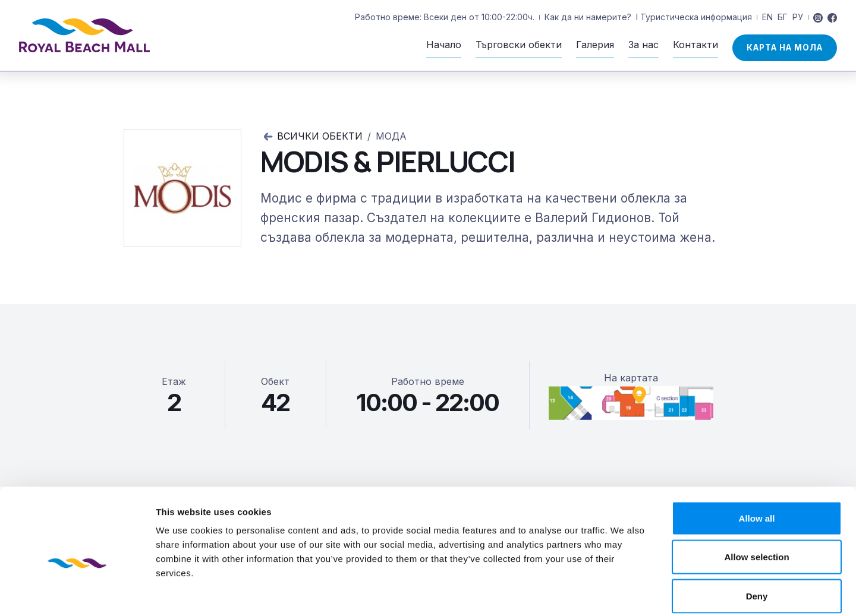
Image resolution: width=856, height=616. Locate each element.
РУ (798, 17)
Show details (624, 593)
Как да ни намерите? (588, 17)
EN (767, 17)
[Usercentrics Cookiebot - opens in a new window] (77, 593)
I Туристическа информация (694, 17)
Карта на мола (785, 48)
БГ (783, 17)
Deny (757, 538)
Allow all (757, 460)
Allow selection (756, 499)
